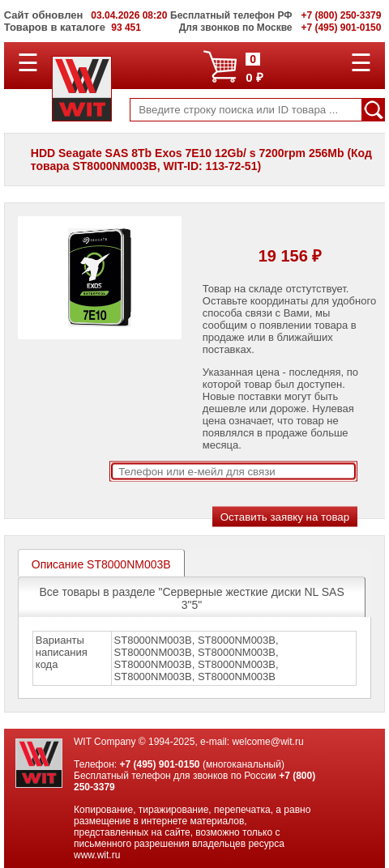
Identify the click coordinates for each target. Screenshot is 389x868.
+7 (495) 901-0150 (159, 764)
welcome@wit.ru (267, 742)
